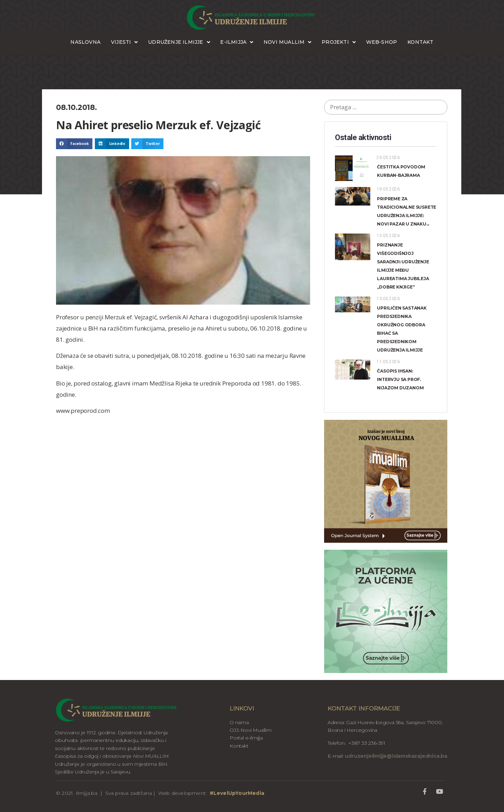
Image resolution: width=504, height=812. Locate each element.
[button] (74, 144)
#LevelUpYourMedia (237, 793)
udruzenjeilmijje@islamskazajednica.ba (395, 756)
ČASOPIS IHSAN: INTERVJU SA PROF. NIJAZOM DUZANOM (400, 379)
